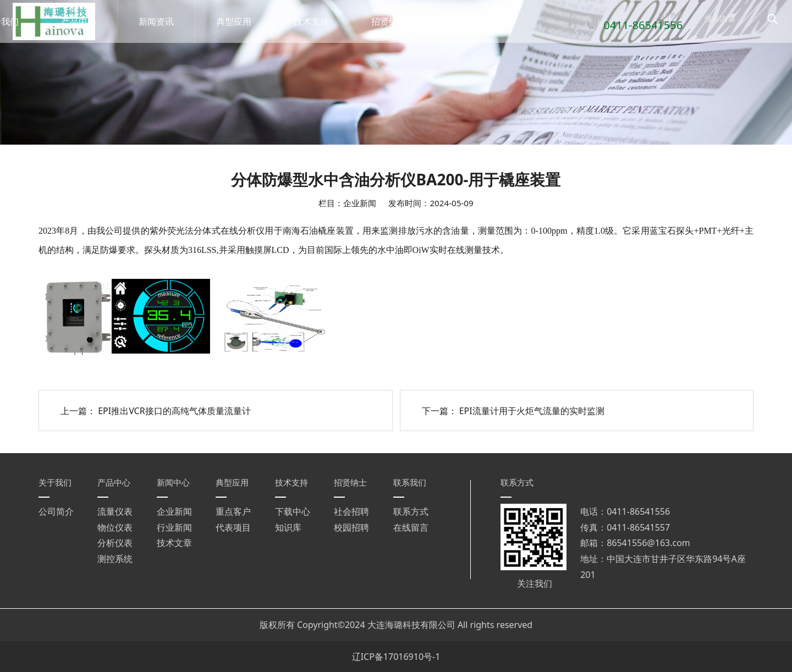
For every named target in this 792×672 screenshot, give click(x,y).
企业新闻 (174, 511)
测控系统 (115, 559)
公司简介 (56, 511)
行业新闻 (174, 527)
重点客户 (233, 511)
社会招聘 (351, 511)
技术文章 (174, 543)
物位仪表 (115, 527)
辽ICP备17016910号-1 (396, 657)
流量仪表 (115, 511)
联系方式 (411, 511)
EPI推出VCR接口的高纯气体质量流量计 (174, 411)
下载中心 (293, 511)
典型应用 (245, 21)
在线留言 (411, 527)
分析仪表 (115, 543)
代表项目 (233, 527)
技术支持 (323, 21)
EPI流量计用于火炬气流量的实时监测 (532, 411)
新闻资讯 (168, 21)
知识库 (288, 527)
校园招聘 (351, 527)
